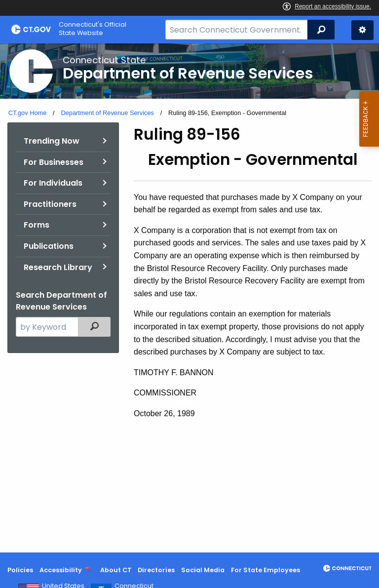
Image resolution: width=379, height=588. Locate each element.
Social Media (203, 570)
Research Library (58, 267)
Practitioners (50, 204)
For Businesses (54, 162)
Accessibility (61, 570)
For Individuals (53, 183)
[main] (189, 298)
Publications (49, 246)
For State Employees (265, 570)
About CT (116, 570)
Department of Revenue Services (107, 113)
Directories (156, 570)
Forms (37, 225)
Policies (20, 570)
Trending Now (52, 141)
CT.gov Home (28, 113)
